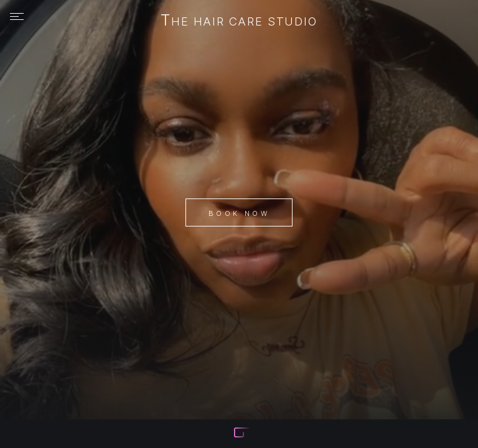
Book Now (239, 213)
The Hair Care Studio (239, 21)
